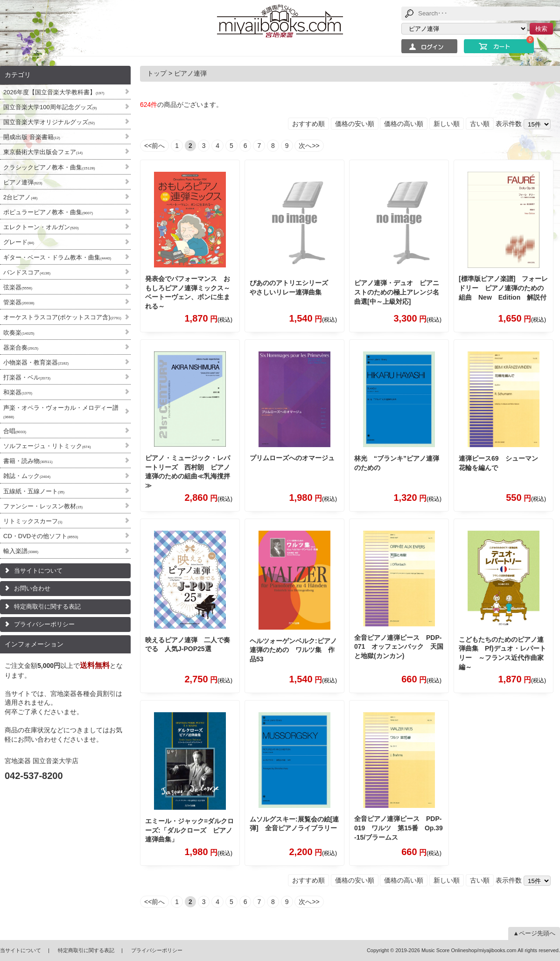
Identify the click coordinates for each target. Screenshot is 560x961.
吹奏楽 (19, 333)
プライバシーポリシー (44, 624)
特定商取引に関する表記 (47, 607)
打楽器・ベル (27, 377)
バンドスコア (27, 272)
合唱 (15, 431)
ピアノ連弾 (23, 182)
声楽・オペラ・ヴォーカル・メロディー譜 (61, 412)
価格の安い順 (355, 124)
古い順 (480, 124)
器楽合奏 (21, 347)
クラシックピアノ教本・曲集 (49, 167)
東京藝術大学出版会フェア (43, 152)
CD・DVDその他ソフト (41, 536)
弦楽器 (18, 287)
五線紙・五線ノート (34, 491)
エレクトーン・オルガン (41, 227)
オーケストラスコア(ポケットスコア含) (62, 317)
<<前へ (154, 146)
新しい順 (447, 124)
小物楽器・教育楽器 (36, 362)
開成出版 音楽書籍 (32, 137)
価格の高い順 (404, 124)
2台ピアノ (20, 197)
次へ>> (309, 146)
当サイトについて (38, 571)
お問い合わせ (32, 588)
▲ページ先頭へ (534, 933)
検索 (541, 29)
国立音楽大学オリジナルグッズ (49, 122)
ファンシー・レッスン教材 (43, 506)
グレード (19, 242)
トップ (157, 73)
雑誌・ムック (27, 476)
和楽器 (18, 392)
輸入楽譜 (21, 551)
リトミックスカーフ (33, 521)
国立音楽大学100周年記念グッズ (50, 107)
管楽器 (19, 302)
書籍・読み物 (28, 461)
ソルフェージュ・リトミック (47, 446)
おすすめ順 (308, 124)
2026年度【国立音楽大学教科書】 (54, 92)
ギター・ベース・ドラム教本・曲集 (57, 257)
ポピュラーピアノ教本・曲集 (48, 212)
